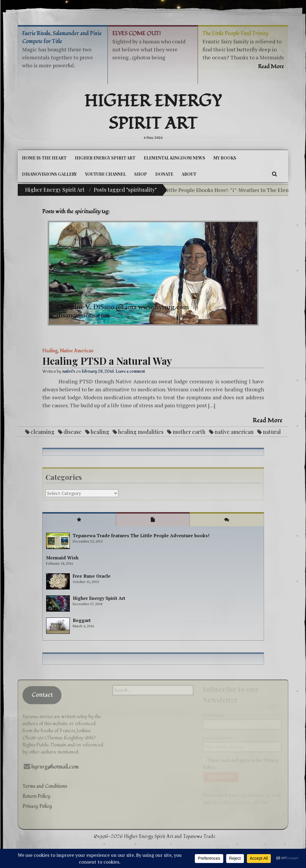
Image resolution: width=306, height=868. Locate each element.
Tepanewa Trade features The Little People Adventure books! (141, 535)
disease (73, 432)
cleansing (43, 432)
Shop (141, 174)
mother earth (189, 432)
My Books (225, 158)
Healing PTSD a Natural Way (107, 361)
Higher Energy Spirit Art (153, 113)
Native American (76, 351)
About (189, 174)
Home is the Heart (44, 158)
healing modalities (141, 432)
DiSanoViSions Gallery (49, 174)
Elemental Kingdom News (174, 158)
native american (234, 432)
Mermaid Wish (62, 558)
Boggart (82, 620)
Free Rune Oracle (92, 576)
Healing (50, 351)
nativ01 (69, 371)
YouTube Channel (106, 174)
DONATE (164, 174)
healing (100, 432)
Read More (268, 421)
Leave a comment (130, 371)
